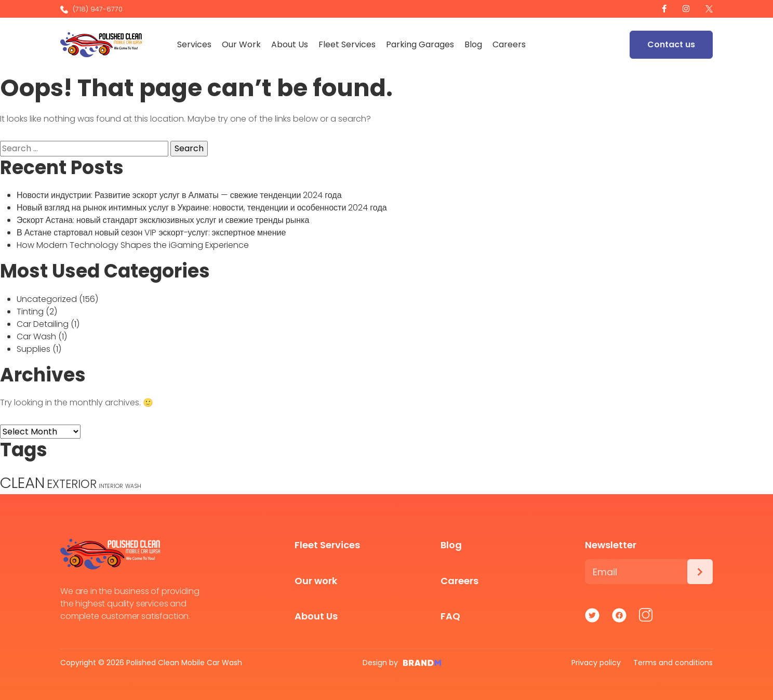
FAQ (450, 616)
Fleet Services (348, 44)
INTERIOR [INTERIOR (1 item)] (111, 486)
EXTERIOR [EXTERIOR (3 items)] (72, 484)
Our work (316, 581)
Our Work (242, 44)
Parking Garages (421, 44)
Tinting (30, 312)
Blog (474, 44)
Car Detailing (43, 324)
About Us (291, 44)
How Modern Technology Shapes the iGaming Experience (133, 245)
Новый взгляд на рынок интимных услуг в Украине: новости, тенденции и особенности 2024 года (202, 208)
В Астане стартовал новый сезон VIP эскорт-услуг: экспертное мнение (151, 233)
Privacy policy (596, 663)
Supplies (34, 349)
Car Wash (36, 336)
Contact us (671, 44)
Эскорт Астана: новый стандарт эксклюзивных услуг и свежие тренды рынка (163, 220)
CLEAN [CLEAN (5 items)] (22, 483)
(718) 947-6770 (91, 9)
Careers (510, 44)
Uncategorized (47, 299)
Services (195, 44)
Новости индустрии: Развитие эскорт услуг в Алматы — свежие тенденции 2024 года (179, 195)
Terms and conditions (673, 663)
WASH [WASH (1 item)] (133, 486)
